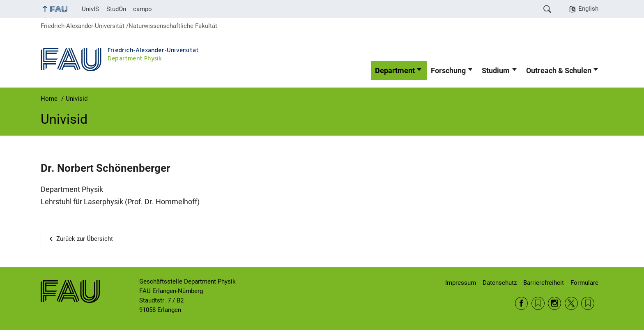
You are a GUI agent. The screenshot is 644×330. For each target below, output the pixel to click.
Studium (496, 71)
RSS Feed (538, 303)
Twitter (571, 303)
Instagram (554, 303)
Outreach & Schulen (559, 71)
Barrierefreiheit (544, 283)
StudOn (116, 9)
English (588, 9)
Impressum (461, 283)
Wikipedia (588, 303)
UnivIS (90, 9)
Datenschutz (500, 283)
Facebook (522, 303)
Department (395, 71)
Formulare (584, 283)
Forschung (448, 71)
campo (143, 9)
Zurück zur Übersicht (85, 239)
